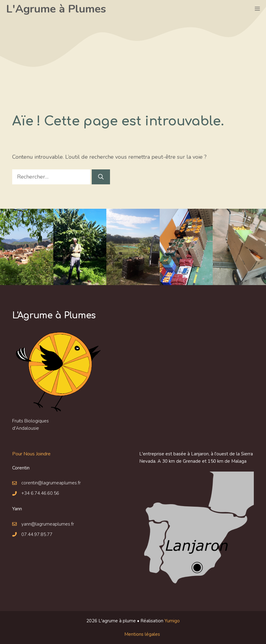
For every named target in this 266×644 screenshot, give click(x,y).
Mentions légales (142, 634)
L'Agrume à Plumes (56, 9)
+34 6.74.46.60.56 (40, 493)
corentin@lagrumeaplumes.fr (51, 483)
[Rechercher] (101, 177)
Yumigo (172, 621)
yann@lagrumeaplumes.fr (48, 524)
